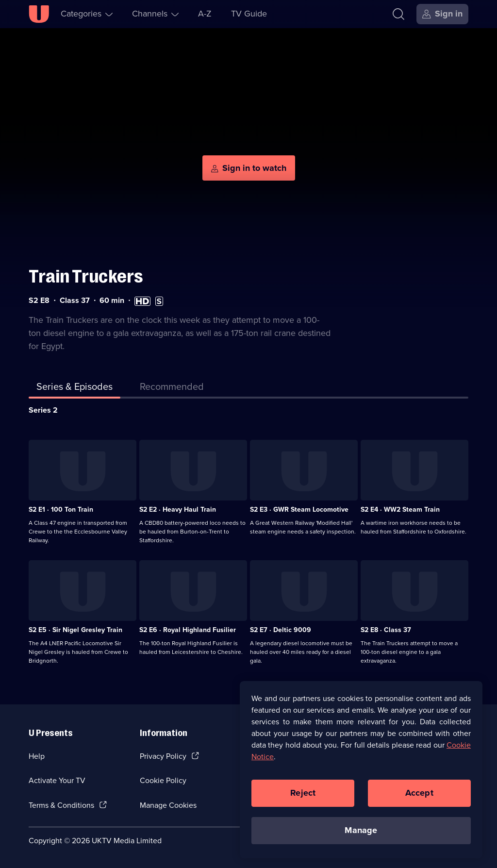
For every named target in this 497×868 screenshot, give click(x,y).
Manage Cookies (168, 805)
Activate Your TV (57, 780)
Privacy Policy (163, 756)
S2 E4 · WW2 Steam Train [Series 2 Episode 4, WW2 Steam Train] (400, 509)
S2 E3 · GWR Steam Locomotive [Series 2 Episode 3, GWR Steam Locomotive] (299, 509)
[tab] (172, 388)
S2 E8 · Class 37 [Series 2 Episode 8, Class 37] (386, 630)
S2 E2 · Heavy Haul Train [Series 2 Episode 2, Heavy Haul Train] (178, 509)
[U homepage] (39, 14)
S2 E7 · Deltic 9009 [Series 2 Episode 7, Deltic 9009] (281, 630)
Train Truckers (86, 276)
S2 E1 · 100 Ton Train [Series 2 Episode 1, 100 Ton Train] (61, 509)
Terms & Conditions (61, 805)
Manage (361, 832)
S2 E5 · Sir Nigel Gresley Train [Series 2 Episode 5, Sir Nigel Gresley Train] (75, 630)
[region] (361, 771)
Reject (303, 795)
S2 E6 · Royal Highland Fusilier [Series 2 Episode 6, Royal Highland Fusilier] (188, 630)
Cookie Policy (163, 780)
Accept (419, 795)
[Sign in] (442, 14)
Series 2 (43, 410)
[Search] (398, 14)
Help (37, 756)
